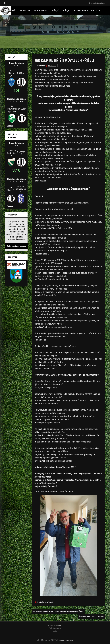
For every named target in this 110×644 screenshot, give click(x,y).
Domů (13, 10)
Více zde (10, 126)
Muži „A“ (55, 10)
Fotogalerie (24, 10)
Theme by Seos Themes (66, 640)
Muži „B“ (66, 10)
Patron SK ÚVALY (41, 10)
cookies (55, 631)
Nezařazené (49, 602)
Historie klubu (81, 10)
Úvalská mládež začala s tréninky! (89, 616)
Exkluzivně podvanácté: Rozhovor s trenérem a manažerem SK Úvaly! (63, 611)
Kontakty (95, 10)
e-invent (59, 625)
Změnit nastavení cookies (16, 246)
